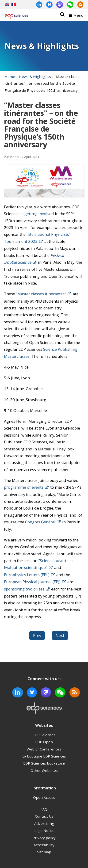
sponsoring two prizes (24, 589)
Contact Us (44, 816)
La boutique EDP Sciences (44, 756)
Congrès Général (40, 522)
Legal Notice (44, 830)
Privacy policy (44, 838)
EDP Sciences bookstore (44, 763)
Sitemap (44, 852)
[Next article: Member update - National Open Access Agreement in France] (60, 636)
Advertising (44, 823)
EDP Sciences (44, 735)
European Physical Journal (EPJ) (32, 582)
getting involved (39, 214)
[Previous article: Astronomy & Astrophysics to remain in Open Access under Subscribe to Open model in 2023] (37, 636)
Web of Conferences (44, 749)
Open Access (44, 797)
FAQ (44, 809)
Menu (78, 15)
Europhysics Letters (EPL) (27, 575)
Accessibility (44, 845)
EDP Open (44, 742)
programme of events (24, 487)
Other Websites (44, 770)
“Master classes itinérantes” (41, 294)
